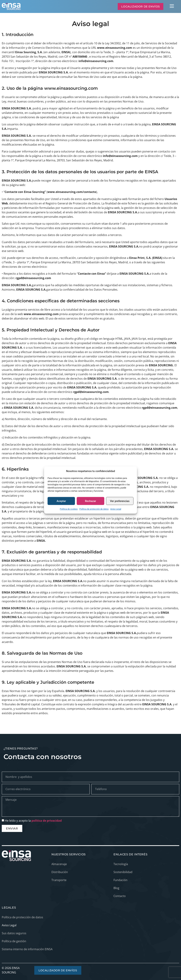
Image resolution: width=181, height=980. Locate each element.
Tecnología (121, 864)
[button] (172, 6)
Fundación (120, 880)
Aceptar (61, 501)
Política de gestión (14, 941)
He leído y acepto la (33, 821)
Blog (116, 888)
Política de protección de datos (94, 509)
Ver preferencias (120, 501)
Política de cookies (69, 509)
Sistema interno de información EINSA (27, 949)
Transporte (59, 880)
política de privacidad (47, 821)
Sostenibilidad (123, 872)
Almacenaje (59, 864)
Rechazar (91, 501)
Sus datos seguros (14, 933)
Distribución (60, 872)
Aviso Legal (116, 509)
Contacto (120, 896)
